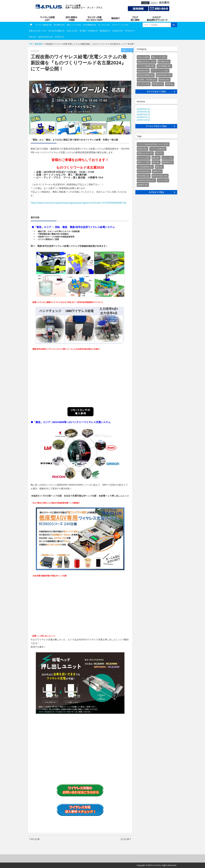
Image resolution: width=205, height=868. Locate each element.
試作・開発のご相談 (72, 18)
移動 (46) (156, 158)
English (153, 3)
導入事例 (135, 18)
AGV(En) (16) (59, 37)
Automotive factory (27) (146, 180)
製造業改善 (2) (105, 31)
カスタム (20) (163, 180)
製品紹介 (116, 18)
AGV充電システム (95, 18)
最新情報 (38, 44)
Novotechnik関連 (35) (56, 31)
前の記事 (34, 839)
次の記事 (126, 839)
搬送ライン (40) (143, 162)
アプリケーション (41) (120, 25)
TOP (31, 44)
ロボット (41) (167, 158)
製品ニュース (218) (74, 25)
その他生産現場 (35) (145, 167)
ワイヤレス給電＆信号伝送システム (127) (153, 144)
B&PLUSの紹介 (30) (160, 176)
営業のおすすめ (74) (145, 153)
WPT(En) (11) (130, 31)
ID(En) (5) (32, 37)
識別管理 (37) (167, 162)
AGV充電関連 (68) (89, 25)
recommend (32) (143, 171)
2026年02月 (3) (143, 114)
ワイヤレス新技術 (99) (43, 25)
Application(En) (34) (45, 37)
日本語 (145, 3)
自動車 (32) (157, 171)
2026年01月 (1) (143, 117)
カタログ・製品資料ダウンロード (157, 18)
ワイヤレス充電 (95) (157, 149)
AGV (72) (159, 153)
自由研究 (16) (142, 185)
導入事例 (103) (59, 25)
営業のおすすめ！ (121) (38, 31)
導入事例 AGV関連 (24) (89, 31)
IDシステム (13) (104, 25)
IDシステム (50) (143, 158)
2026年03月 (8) (143, 112)
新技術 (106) (142, 149)
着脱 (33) (159, 167)
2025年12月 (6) (143, 120)
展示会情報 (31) (143, 176)
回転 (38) (156, 162)
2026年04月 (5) (143, 109)
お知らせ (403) (72, 31)
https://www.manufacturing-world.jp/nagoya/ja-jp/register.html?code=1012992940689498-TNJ (78, 203)
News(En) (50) (118, 31)
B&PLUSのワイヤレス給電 (48, 18)
